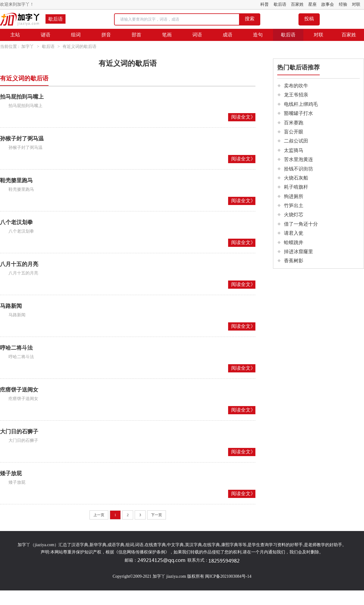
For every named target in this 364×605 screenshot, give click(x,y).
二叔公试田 (296, 141)
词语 (197, 35)
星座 (312, 4)
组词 (76, 35)
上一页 (99, 515)
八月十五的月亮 (19, 264)
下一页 (157, 515)
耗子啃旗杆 (296, 187)
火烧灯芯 (294, 215)
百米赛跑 (294, 123)
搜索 (250, 19)
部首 (136, 35)
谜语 (45, 35)
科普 (265, 4)
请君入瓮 (294, 233)
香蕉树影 (294, 261)
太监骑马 (294, 150)
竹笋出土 (294, 205)
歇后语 (280, 4)
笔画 (167, 35)
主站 (15, 35)
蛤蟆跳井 (294, 242)
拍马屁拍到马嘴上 (22, 97)
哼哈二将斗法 (16, 348)
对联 (356, 4)
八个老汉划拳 (16, 222)
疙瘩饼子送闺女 (19, 390)
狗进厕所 (294, 196)
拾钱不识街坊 (298, 169)
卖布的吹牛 (296, 86)
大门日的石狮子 (19, 432)
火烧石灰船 (296, 178)
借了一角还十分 (301, 224)
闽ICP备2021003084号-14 (228, 576)
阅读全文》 (243, 117)
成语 (227, 35)
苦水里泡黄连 (298, 159)
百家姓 (297, 4)
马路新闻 (11, 306)
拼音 (106, 35)
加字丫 (28, 47)
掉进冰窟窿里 (298, 252)
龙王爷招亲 (296, 95)
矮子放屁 (11, 473)
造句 (258, 35)
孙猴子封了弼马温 (22, 139)
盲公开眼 (294, 132)
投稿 (309, 19)
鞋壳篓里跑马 (16, 180)
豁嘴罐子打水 (298, 113)
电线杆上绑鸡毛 (301, 104)
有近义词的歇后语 (79, 47)
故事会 (328, 4)
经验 (343, 4)
